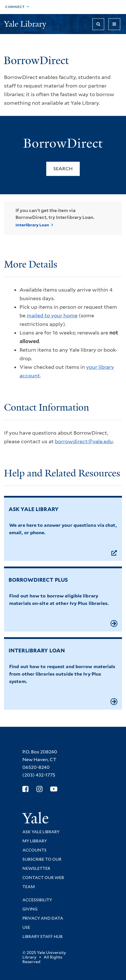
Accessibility (37, 900)
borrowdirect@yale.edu (84, 441)
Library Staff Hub (42, 937)
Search (63, 169)
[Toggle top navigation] (17, 7)
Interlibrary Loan (32, 225)
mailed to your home (52, 315)
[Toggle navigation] (114, 24)
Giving (30, 909)
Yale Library (26, 24)
